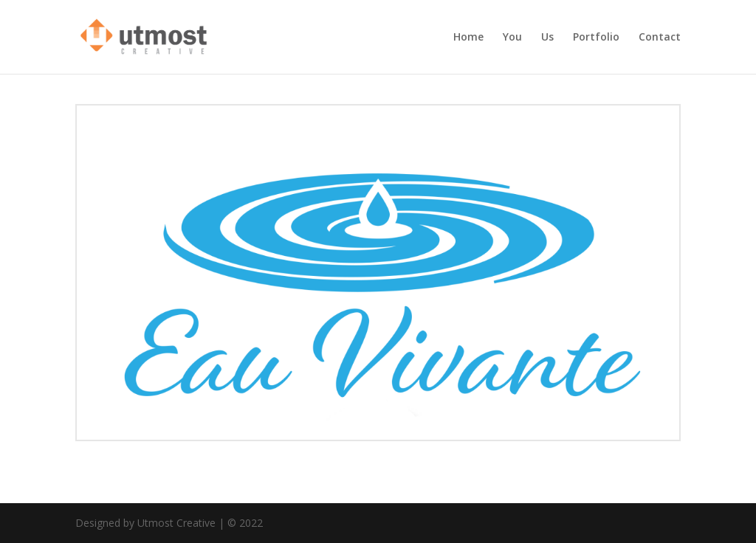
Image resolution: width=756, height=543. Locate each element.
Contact (660, 38)
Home (468, 38)
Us (547, 38)
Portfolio (596, 38)
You (512, 38)
